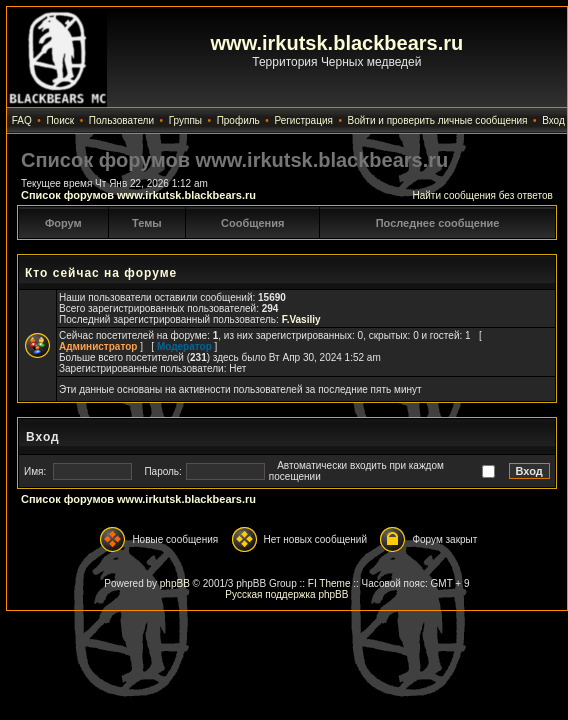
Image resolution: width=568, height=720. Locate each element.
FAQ (22, 120)
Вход (553, 120)
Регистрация (303, 120)
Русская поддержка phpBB (286, 594)
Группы (185, 120)
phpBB (175, 583)
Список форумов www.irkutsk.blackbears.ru (138, 195)
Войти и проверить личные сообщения (438, 120)
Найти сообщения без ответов (482, 195)
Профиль (238, 120)
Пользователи (121, 120)
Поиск (60, 120)
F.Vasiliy (301, 319)
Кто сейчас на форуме (101, 273)
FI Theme (329, 583)
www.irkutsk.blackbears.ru (337, 43)
